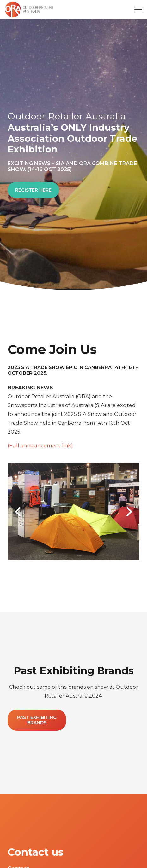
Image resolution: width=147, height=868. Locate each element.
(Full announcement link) (40, 446)
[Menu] (138, 9)
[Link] (29, 9)
